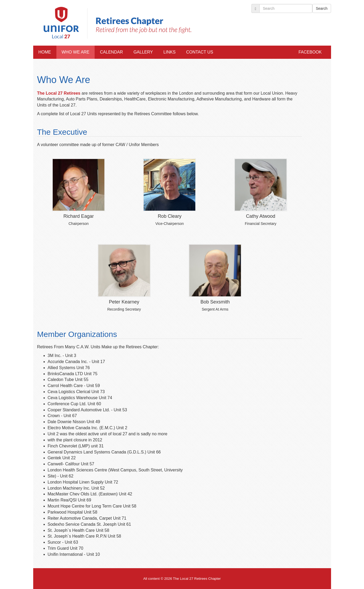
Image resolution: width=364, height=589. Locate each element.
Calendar (111, 52)
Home (45, 52)
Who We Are (76, 52)
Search (322, 8)
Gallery (143, 52)
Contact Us (200, 52)
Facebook (310, 52)
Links (169, 52)
